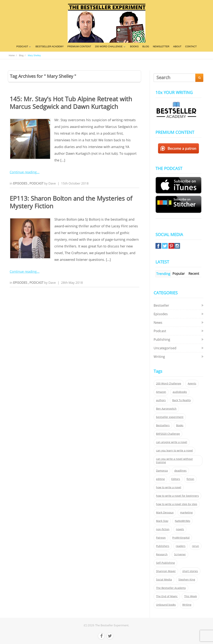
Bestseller (161, 305)
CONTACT (191, 46)
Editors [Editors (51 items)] (176, 479)
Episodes (20, 183)
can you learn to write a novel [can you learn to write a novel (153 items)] (174, 451)
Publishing (162, 339)
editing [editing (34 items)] (160, 479)
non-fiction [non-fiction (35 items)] (163, 529)
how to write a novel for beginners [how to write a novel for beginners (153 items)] (177, 496)
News (158, 322)
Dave (52, 183)
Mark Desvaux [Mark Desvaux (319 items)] (165, 513)
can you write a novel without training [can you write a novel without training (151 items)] (174, 461)
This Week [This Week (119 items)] (190, 596)
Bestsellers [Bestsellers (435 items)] (163, 425)
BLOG (146, 46)
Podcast (37, 183)
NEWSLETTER (161, 46)
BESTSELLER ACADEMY (50, 46)
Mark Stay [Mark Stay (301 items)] (162, 521)
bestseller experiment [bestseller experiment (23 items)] (170, 417)
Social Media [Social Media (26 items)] (164, 580)
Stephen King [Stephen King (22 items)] (187, 580)
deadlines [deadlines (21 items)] (180, 471)
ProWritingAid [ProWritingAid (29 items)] (181, 538)
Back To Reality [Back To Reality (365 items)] (182, 400)
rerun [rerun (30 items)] (195, 546)
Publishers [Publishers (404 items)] (163, 546)
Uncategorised (165, 348)
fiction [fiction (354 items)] (190, 479)
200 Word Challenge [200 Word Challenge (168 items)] (169, 384)
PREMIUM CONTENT (79, 46)
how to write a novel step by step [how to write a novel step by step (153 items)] (177, 504)
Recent (194, 273)
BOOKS (134, 46)
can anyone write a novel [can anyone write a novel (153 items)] (172, 442)
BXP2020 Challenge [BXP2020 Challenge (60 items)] (168, 434)
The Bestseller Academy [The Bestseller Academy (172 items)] (171, 588)
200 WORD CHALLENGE (109, 46)
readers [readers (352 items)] (181, 546)
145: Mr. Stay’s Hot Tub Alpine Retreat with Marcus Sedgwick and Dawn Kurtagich (71, 103)
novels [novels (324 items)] (180, 529)
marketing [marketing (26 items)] (186, 513)
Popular (179, 273)
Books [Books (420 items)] (180, 425)
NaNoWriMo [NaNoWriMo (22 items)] (182, 521)
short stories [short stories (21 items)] (190, 571)
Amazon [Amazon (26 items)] (161, 392)
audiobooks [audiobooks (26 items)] (180, 392)
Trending (163, 274)
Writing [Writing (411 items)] (187, 605)
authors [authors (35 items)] (161, 400)
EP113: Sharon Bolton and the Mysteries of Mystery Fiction (71, 202)
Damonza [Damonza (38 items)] (162, 471)
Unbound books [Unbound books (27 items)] (166, 605)
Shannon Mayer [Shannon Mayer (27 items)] (166, 571)
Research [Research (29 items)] (162, 554)
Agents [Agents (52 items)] (192, 384)
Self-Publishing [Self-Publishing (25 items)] (165, 563)
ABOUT (177, 46)
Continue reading (23, 172)
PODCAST (22, 46)
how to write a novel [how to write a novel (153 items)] (169, 487)
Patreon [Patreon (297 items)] (161, 538)
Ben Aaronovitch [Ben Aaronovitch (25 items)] (166, 409)
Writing (159, 357)
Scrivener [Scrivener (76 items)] (180, 554)
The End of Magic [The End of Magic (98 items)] (167, 596)
